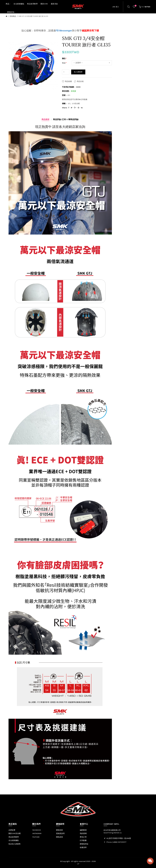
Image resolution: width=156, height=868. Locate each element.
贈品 (64, 59)
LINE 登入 (116, 7)
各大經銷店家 (69, 127)
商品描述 (45, 119)
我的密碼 (83, 833)
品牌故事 (12, 830)
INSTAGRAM (37, 833)
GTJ (69, 104)
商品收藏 (68, 81)
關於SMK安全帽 (15, 833)
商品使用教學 (14, 837)
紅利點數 (83, 840)
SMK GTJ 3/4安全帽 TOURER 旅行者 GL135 (33, 16)
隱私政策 (59, 837)
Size (64, 63)
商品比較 (80, 81)
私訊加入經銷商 (15, 844)
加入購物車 (78, 72)
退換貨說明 (60, 833)
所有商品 (13, 16)
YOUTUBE (36, 837)
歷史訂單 (83, 837)
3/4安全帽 (76, 104)
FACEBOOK (37, 830)
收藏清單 (83, 847)
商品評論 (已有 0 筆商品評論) (66, 119)
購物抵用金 (84, 844)
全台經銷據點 (14, 840)
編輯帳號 (83, 830)
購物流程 (59, 830)
